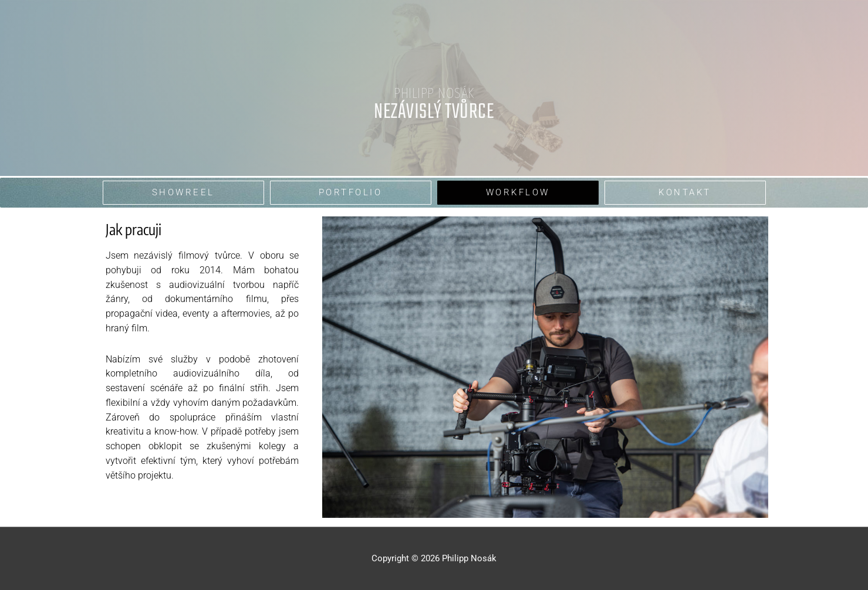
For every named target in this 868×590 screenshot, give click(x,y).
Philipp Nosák (434, 93)
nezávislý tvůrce (434, 112)
